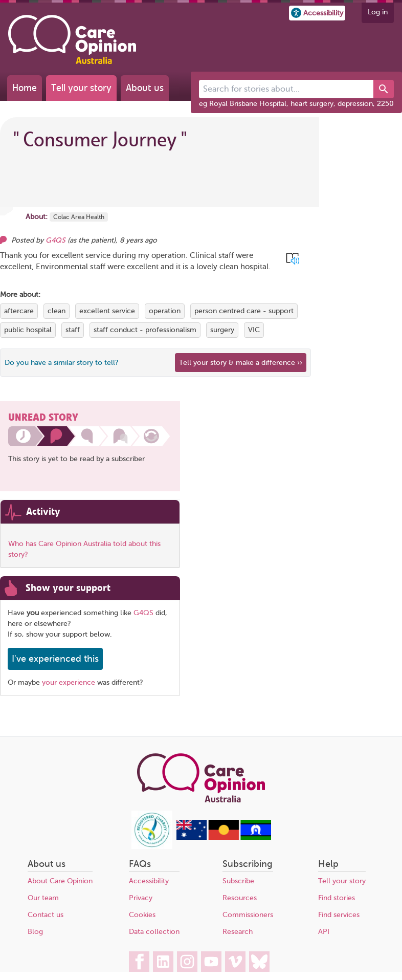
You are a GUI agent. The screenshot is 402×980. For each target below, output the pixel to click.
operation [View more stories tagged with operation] (165, 311)
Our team (43, 898)
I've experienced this (55, 659)
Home (25, 88)
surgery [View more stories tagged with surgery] (222, 330)
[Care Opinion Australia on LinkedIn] (163, 962)
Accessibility (149, 881)
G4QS (143, 613)
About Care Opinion (60, 881)
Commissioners (248, 915)
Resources (240, 898)
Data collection (154, 932)
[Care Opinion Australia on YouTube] (211, 962)
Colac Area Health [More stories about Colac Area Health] (79, 217)
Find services (339, 915)
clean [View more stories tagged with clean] (57, 311)
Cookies (142, 915)
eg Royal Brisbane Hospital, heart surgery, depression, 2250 (296, 104)
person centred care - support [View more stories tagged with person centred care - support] (244, 311)
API (324, 932)
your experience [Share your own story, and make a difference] (69, 682)
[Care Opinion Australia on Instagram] (187, 962)
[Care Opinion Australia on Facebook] (139, 962)
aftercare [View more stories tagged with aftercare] (19, 311)
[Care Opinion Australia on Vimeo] (235, 962)
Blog (35, 932)
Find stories (337, 898)
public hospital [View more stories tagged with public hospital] (28, 330)
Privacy (141, 898)
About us (145, 88)
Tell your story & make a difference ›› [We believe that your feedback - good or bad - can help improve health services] (241, 363)
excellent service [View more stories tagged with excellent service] (107, 311)
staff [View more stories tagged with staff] (73, 330)
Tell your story (81, 88)
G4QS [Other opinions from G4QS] (55, 240)
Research (238, 932)
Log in (378, 12)
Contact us (46, 915)
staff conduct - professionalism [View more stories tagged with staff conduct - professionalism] (145, 330)
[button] (317, 13)
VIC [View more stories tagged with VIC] (254, 330)
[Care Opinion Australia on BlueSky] (259, 962)
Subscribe (238, 881)
